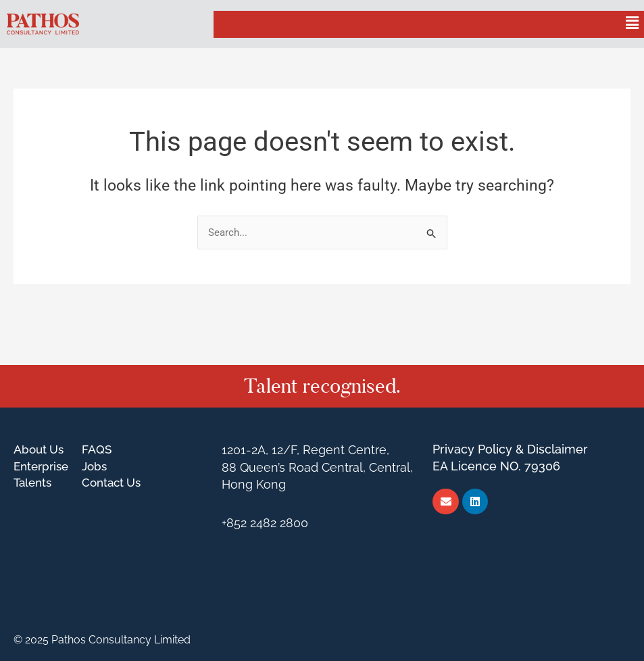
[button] (633, 24)
